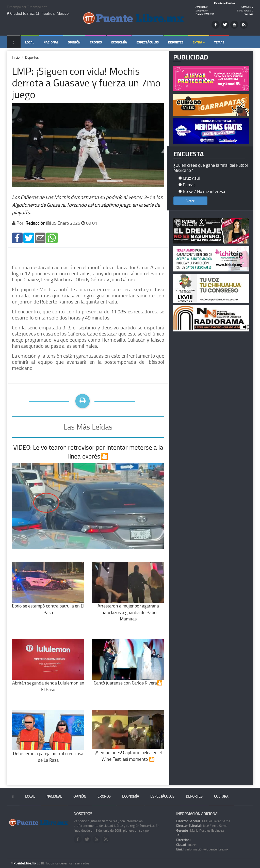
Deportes (176, 42)
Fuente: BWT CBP (205, 14)
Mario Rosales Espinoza (200, 830)
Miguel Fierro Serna (203, 821)
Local (30, 42)
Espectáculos (148, 42)
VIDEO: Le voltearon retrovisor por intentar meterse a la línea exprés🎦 (88, 452)
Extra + (199, 42)
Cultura (221, 796)
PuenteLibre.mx (25, 863)
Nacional (51, 42)
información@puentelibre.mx (202, 849)
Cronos (96, 42)
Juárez (187, 845)
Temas (219, 42)
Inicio (16, 57)
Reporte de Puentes (224, 3)
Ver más (249, 14)
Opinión (74, 42)
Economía (119, 42)
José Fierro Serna (202, 826)
